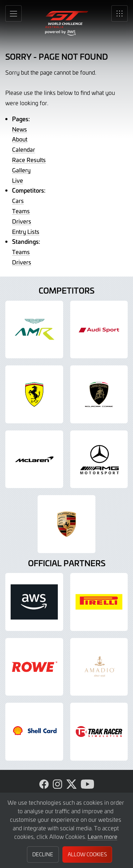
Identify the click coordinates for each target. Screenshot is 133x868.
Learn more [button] (102, 836)
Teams (21, 211)
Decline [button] (43, 854)
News (20, 129)
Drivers (22, 221)
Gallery (21, 170)
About (20, 139)
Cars (18, 200)
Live (18, 180)
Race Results (29, 160)
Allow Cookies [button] (87, 854)
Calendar (24, 149)
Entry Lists (26, 231)
